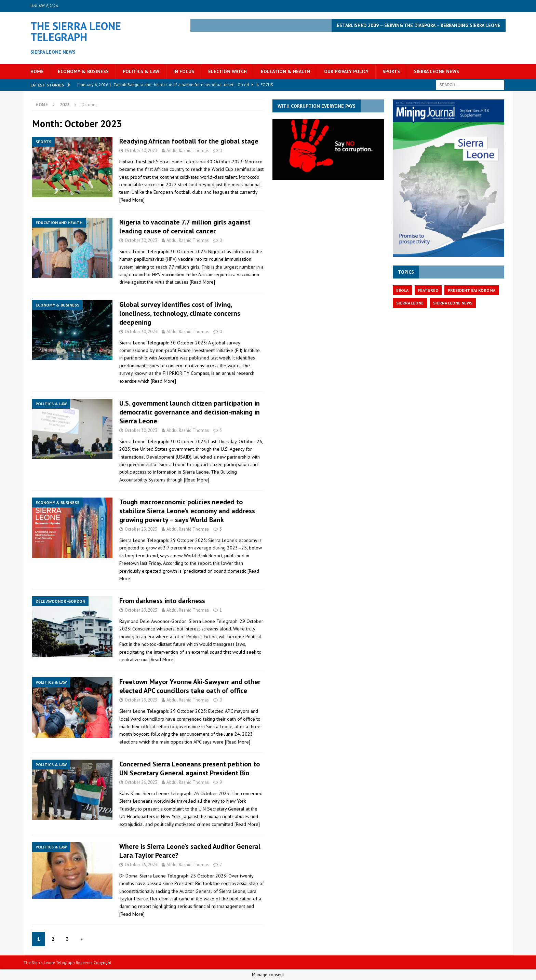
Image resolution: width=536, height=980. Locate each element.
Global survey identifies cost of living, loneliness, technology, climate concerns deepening (180, 313)
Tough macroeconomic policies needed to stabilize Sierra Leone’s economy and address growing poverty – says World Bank (187, 511)
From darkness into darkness (162, 601)
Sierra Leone (410, 303)
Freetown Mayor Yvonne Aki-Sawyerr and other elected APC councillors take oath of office (190, 686)
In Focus (184, 71)
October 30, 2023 (141, 151)
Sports (391, 71)
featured (428, 290)
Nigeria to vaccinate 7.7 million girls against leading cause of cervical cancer (185, 227)
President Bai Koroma (472, 290)
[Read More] (132, 200)
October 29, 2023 (141, 529)
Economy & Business (83, 71)
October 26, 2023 (141, 782)
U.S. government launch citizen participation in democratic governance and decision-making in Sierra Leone (190, 412)
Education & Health (285, 71)
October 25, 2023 (141, 865)
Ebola (402, 290)
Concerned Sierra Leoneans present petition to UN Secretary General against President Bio (190, 768)
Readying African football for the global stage (189, 141)
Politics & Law (141, 71)
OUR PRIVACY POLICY (346, 71)
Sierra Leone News (437, 71)
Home (37, 71)
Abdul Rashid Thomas (188, 151)
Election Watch (227, 71)
